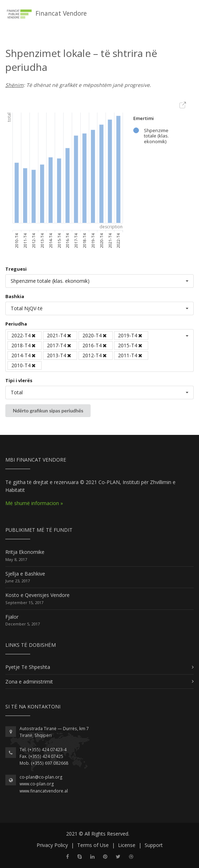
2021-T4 (60, 335)
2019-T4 (131, 335)
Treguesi (16, 269)
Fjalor (12, 617)
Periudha (16, 324)
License (127, 845)
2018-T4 (24, 345)
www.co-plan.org (37, 784)
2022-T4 (24, 335)
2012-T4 (95, 355)
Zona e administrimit (29, 682)
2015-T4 (131, 345)
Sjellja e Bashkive (25, 574)
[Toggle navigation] (190, 10)
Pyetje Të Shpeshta (28, 667)
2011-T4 (131, 355)
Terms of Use (93, 845)
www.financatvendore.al (44, 791)
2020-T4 (95, 335)
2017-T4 (60, 345)
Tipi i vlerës (19, 380)
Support (154, 845)
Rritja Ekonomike (25, 552)
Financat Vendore (46, 14)
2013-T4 (60, 355)
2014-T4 (24, 355)
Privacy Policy (52, 845)
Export (183, 105)
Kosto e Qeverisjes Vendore (37, 595)
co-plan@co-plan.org (41, 777)
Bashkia (15, 296)
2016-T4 (95, 345)
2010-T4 (24, 365)
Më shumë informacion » (34, 503)
